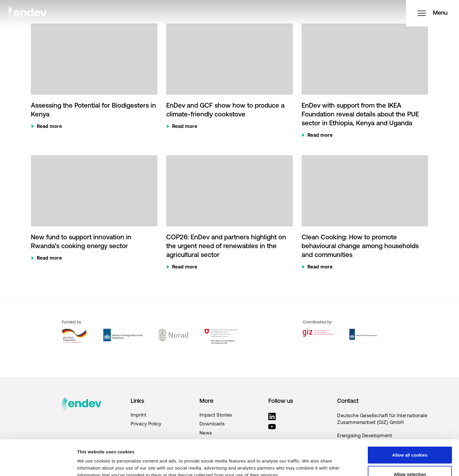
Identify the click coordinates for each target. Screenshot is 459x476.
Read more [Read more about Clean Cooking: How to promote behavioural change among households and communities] (320, 267)
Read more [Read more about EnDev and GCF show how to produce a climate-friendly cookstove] (185, 127)
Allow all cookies (410, 422)
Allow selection (410, 441)
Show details (309, 461)
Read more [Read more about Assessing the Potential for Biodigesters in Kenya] (49, 127)
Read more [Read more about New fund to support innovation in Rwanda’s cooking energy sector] (49, 258)
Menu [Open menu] (433, 13)
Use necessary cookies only (410, 460)
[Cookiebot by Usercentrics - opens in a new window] (38, 465)
